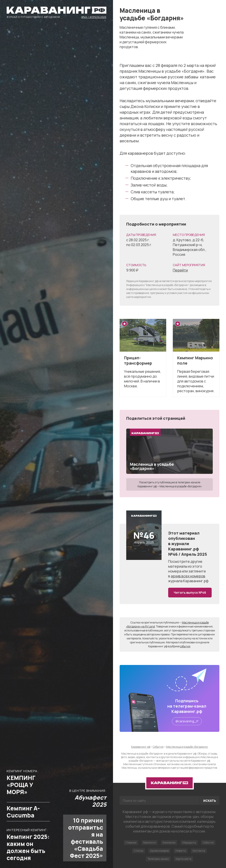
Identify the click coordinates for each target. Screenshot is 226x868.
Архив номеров (159, 851)
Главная (131, 843)
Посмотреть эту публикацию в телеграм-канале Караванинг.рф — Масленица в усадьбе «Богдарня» (170, 484)
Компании (169, 843)
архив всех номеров (188, 576)
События (208, 843)
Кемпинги (150, 843)
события (185, 646)
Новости (181, 851)
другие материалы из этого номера (185, 566)
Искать (210, 801)
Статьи (139, 851)
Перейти (180, 270)
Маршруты (189, 843)
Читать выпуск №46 (190, 592)
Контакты (199, 851)
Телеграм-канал (158, 859)
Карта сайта (184, 859)
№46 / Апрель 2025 (94, 17)
